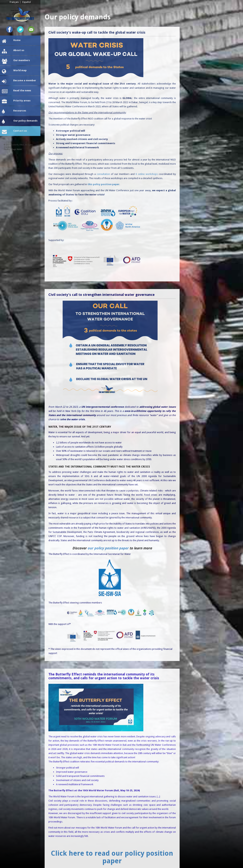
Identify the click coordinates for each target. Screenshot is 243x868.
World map (14, 71)
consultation (103, 174)
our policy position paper (108, 548)
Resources (14, 112)
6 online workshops (147, 174)
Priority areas (16, 102)
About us (13, 51)
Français (14, 2)
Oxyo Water (17, 149)
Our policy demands (20, 122)
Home (11, 41)
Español (27, 2)
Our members (16, 61)
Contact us (14, 132)
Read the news (17, 92)
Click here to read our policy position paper (112, 857)
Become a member (19, 81)
